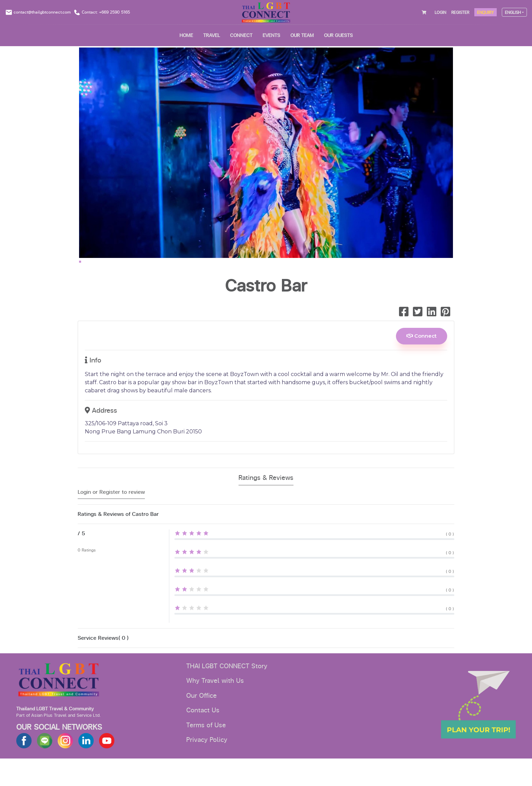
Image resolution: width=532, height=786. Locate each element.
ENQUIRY (486, 13)
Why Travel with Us (215, 708)
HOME (186, 35)
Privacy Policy (207, 767)
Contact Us (203, 738)
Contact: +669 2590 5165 (106, 12)
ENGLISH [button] (513, 13)
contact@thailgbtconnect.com (42, 12)
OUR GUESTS (338, 35)
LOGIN (440, 13)
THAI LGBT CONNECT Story (227, 694)
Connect (422, 363)
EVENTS (271, 35)
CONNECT (241, 35)
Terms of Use (206, 753)
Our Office (202, 723)
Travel (212, 35)
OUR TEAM (302, 35)
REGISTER (460, 13)
